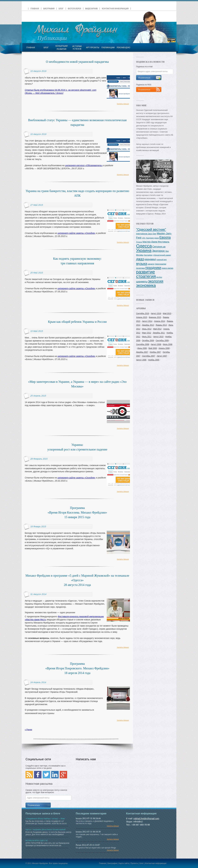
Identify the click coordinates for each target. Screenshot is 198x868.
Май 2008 (153, 348)
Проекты (134, 863)
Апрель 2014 (160, 321)
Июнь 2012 (147, 329)
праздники (153, 268)
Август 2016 (156, 314)
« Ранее (28, 730)
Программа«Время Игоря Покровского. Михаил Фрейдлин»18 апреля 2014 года (77, 668)
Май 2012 (157, 329)
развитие (145, 272)
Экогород (158, 251)
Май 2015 (167, 314)
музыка (142, 263)
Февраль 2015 (155, 317)
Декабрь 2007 (142, 352)
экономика (146, 285)
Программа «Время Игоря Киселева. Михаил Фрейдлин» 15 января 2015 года (77, 512)
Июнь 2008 (142, 348)
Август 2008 (156, 344)
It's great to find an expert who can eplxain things (99, 850)
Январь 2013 (161, 325)
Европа (165, 237)
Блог (142, 863)
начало (151, 264)
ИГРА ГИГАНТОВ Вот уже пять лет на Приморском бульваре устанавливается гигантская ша (49, 843)
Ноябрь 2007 (155, 352)
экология (156, 281)
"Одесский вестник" (151, 230)
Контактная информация (156, 863)
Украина (144, 250)
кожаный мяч (162, 260)
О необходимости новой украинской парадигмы (77, 62)
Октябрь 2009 (148, 341)
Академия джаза (153, 238)
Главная (103, 863)
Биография (112, 863)
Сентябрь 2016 (143, 314)
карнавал (150, 259)
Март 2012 (147, 333)
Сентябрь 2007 (148, 356)
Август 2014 (147, 321)
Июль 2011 (147, 337)
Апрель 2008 (164, 348)
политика (140, 268)
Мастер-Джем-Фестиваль (156, 242)
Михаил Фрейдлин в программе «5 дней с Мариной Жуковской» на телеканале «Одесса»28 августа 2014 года (77, 580)
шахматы (142, 282)
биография (148, 255)
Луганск (139, 242)
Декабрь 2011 (159, 333)
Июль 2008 (168, 344)
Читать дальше (123, 104)
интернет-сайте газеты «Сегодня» (76, 233)
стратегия (146, 276)
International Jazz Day (146, 234)
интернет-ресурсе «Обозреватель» (84, 165)
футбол (159, 277)
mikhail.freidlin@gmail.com (146, 819)
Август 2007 (162, 356)
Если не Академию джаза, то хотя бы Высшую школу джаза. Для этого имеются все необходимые (49, 833)
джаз (140, 259)
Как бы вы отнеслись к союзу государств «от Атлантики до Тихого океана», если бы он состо (49, 822)
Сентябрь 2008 (143, 344)
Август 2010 (158, 337)
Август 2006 (141, 360)
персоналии (161, 264)
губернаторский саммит (162, 255)
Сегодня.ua (159, 247)
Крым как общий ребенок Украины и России (77, 322)
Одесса (144, 246)
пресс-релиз (167, 268)
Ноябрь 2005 (154, 360)
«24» (144, 238)
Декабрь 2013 (148, 325)
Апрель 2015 (142, 317)
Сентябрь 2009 (162, 341)
